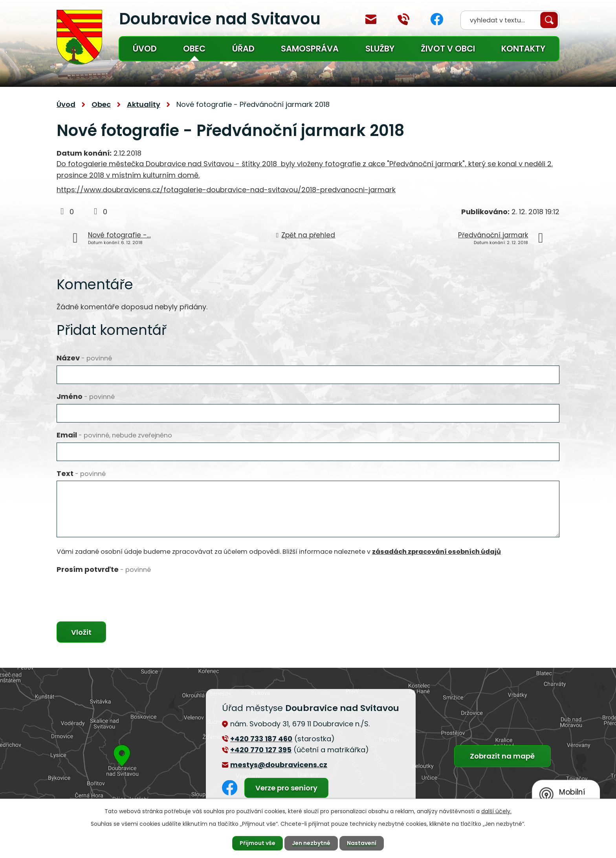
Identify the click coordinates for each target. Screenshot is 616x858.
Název (84, 358)
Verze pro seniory (286, 788)
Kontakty (523, 49)
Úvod (145, 49)
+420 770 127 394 (403, 19)
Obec (194, 49)
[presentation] (116, 592)
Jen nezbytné (311, 843)
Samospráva (310, 49)
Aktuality (144, 104)
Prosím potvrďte (104, 569)
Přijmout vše (258, 843)
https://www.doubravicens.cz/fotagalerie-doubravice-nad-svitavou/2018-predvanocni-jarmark (226, 190)
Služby (380, 49)
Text (81, 473)
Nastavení (362, 843)
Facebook (437, 19)
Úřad (243, 49)
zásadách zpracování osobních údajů (436, 552)
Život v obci (448, 49)
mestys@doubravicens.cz (371, 19)
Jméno (86, 396)
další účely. (496, 811)
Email (114, 435)
